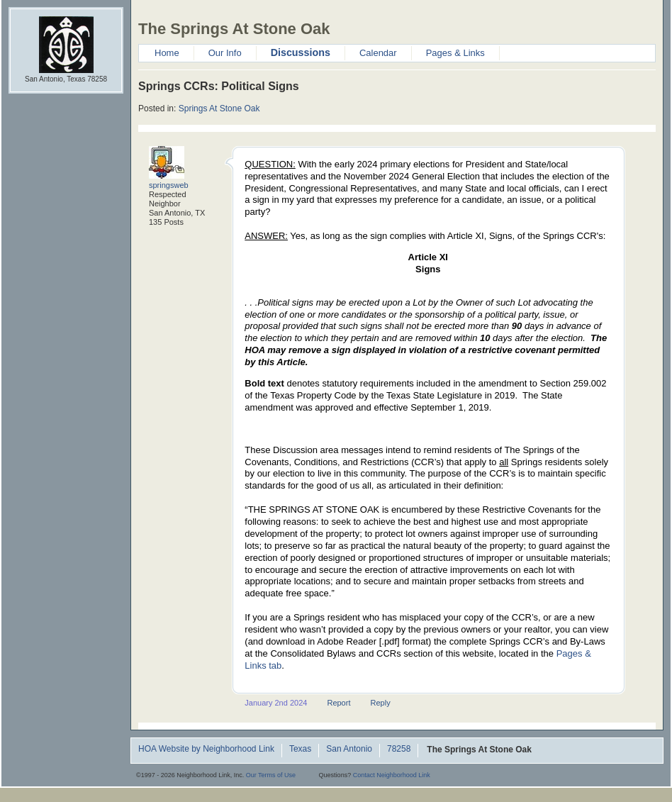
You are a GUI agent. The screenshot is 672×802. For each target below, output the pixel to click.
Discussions (301, 52)
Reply (381, 703)
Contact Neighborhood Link (392, 775)
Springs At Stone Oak (219, 108)
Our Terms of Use (271, 775)
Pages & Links (455, 53)
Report (338, 703)
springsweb (169, 185)
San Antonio (349, 750)
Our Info (225, 53)
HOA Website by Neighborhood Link (206, 750)
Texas (300, 750)
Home (167, 53)
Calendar (378, 53)
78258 (399, 750)
